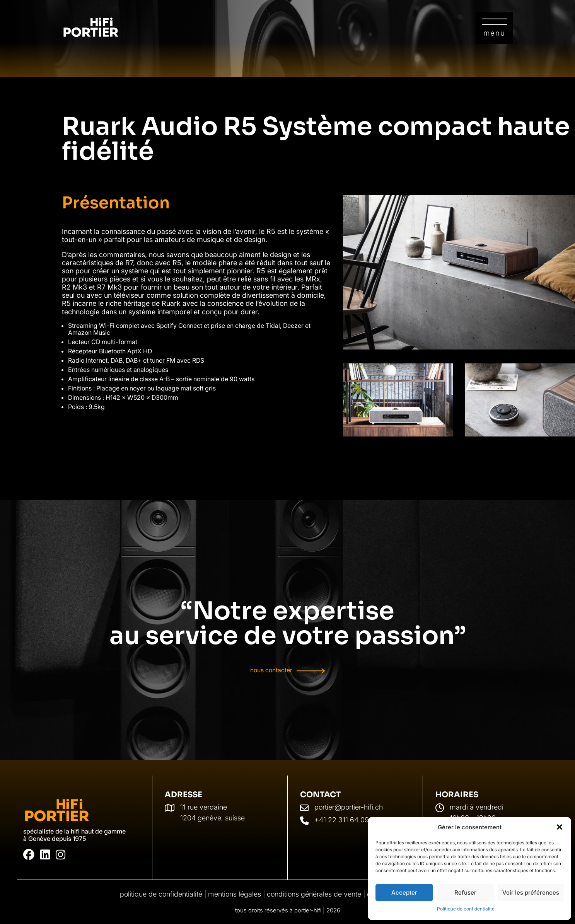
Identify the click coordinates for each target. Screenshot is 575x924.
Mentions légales (235, 894)
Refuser (465, 892)
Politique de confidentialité (466, 909)
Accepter (404, 892)
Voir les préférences (531, 892)
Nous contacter (271, 670)
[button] (560, 827)
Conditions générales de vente (314, 894)
